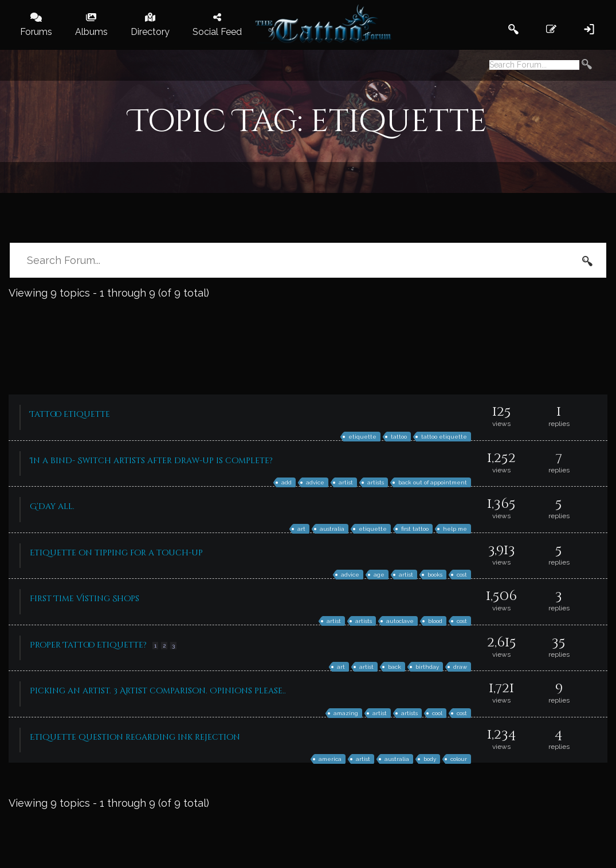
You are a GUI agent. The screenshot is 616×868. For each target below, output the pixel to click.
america (330, 759)
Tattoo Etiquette (70, 414)
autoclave (400, 621)
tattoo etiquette (444, 437)
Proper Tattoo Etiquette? (88, 645)
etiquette (362, 437)
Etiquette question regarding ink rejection (135, 737)
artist (346, 482)
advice (315, 482)
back (395, 667)
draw (460, 667)
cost (462, 575)
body (430, 759)
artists (376, 482)
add (287, 482)
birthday (427, 667)
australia (332, 529)
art (301, 529)
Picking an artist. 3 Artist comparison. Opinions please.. (158, 691)
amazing (346, 713)
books (435, 575)
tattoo (399, 437)
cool (437, 713)
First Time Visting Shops (85, 599)
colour (459, 759)
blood (435, 621)
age (379, 575)
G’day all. (52, 506)
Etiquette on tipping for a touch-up (116, 553)
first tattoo (415, 529)
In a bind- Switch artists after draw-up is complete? (151, 461)
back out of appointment (433, 482)
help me (455, 529)
